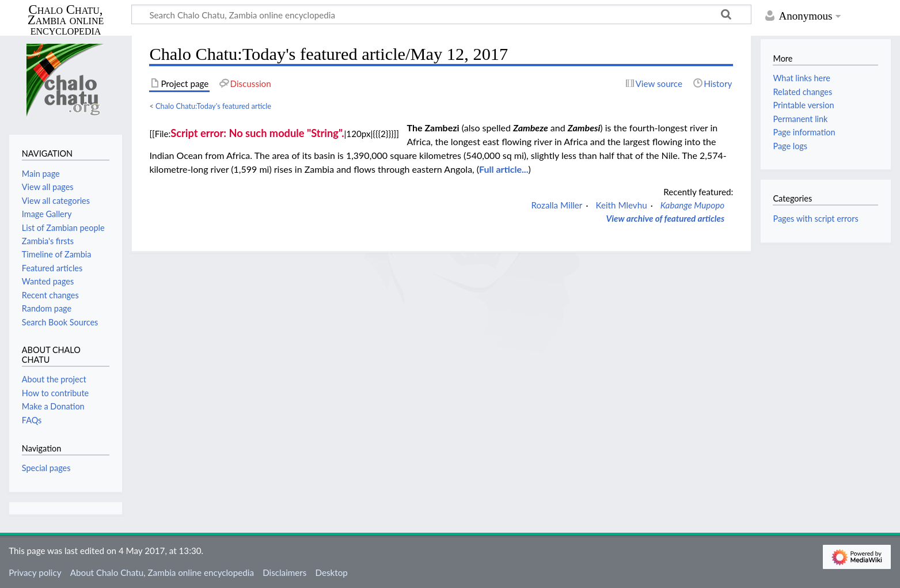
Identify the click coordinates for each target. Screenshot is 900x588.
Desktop (332, 572)
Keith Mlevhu (621, 205)
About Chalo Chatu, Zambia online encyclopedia (162, 572)
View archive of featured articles (666, 218)
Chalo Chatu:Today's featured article (213, 106)
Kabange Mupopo (692, 205)
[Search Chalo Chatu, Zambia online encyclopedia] (441, 14)
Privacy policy (35, 572)
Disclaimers (284, 572)
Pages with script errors (815, 219)
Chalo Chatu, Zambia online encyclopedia (66, 20)
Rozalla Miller (557, 205)
